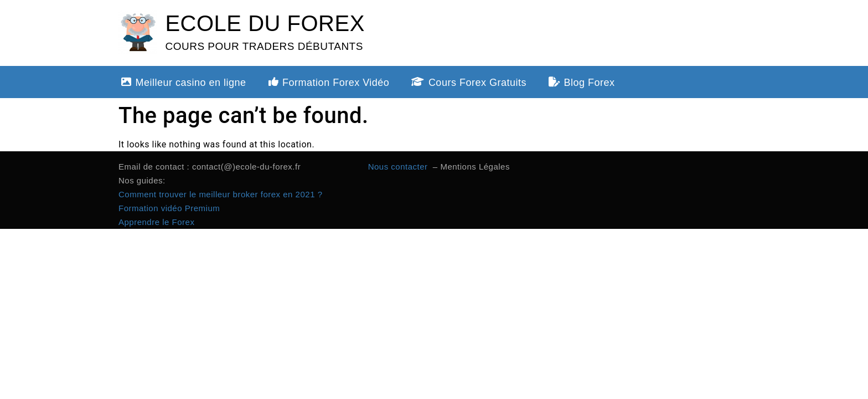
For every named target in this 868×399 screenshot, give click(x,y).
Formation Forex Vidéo (329, 83)
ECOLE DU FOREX (265, 23)
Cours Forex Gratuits (469, 83)
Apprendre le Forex (156, 222)
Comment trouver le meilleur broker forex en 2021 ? (221, 194)
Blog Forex (582, 83)
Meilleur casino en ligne (184, 83)
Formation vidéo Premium (169, 208)
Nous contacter (399, 167)
